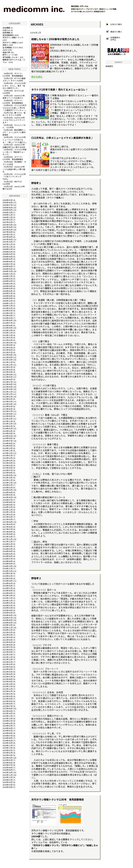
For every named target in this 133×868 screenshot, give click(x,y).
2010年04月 (8, 315)
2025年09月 (8, 770)
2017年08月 (8, 532)
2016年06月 (8, 497)
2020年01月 (8, 603)
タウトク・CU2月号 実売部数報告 (13, 102)
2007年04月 (8, 227)
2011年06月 (8, 350)
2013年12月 (8, 424)
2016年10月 (8, 507)
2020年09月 (8, 623)
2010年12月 (8, 335)
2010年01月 (8, 308)
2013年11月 (8, 421)
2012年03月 (8, 372)
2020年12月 (8, 630)
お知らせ (6, 30)
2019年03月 (8, 578)
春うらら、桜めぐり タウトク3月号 (14, 114)
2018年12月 (8, 571)
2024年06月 (8, 733)
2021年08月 (8, 650)
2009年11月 (8, 303)
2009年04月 (8, 286)
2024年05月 (8, 731)
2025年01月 (8, 750)
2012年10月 (8, 389)
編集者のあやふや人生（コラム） (14, 61)
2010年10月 (8, 330)
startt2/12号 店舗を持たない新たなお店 (15, 146)
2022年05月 (8, 672)
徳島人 (5, 45)
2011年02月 (8, 340)
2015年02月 (8, 458)
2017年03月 (8, 519)
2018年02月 (8, 546)
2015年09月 (8, 475)
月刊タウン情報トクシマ (13, 37)
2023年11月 (8, 716)
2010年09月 (8, 328)
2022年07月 (8, 677)
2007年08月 (8, 237)
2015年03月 (8, 460)
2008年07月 (8, 264)
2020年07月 (8, 618)
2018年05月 (8, 554)
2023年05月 (8, 701)
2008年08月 (8, 266)
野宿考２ (36, 578)
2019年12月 (8, 600)
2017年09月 (8, 534)
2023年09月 (8, 711)
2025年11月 (8, 775)
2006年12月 (8, 217)
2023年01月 (8, 691)
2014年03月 (8, 431)
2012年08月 (8, 384)
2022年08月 (8, 679)
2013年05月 (8, 406)
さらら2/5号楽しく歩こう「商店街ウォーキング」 (14, 152)
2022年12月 (8, 689)
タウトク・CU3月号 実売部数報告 (13, 75)
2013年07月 (8, 411)
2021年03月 (8, 637)
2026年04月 (8, 787)
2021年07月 (8, 647)
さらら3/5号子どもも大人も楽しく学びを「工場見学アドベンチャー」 (15, 108)
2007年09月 (8, 239)
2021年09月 (8, 652)
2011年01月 (8, 338)
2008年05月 (8, 259)
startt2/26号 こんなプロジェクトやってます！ (15, 120)
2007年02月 (8, 222)
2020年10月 (8, 625)
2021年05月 (8, 642)
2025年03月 (8, 755)
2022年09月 (8, 681)
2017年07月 (8, 529)
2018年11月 (8, 568)
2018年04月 (8, 551)
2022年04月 (8, 669)
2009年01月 (8, 279)
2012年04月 (8, 374)
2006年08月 (8, 207)
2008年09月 (8, 269)
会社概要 (6, 28)
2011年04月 (8, 345)
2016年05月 (8, 495)
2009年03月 (8, 284)
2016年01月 (8, 485)
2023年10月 (8, 713)
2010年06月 (8, 320)
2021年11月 (8, 657)
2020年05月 (8, 613)
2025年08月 (8, 767)
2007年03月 (8, 225)
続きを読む (37, 77)
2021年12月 (8, 659)
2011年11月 (8, 362)
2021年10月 (8, 654)
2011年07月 (8, 352)
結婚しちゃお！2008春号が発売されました (55, 39)
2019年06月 (8, 586)
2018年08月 (8, 561)
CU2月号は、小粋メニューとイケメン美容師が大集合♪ (62, 138)
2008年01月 (8, 249)
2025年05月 (8, 760)
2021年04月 (8, 640)
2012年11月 (8, 392)
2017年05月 (8, 524)
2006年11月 (8, 215)
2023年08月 (8, 708)
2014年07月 (8, 441)
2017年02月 (8, 517)
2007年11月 (8, 244)
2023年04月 (8, 699)
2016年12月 (8, 512)
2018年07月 (8, 559)
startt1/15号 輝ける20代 (15, 188)
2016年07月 (8, 500)
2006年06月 (8, 202)
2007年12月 (8, 247)
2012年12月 (8, 394)
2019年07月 (8, 588)
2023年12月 (8, 718)
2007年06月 (8, 232)
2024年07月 (8, 736)
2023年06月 (8, 704)
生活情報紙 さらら (10, 47)
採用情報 (6, 33)
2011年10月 (8, 360)
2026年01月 (8, 780)
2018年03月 (8, 549)
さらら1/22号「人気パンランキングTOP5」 (14, 177)
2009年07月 (8, 293)
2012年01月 (8, 367)
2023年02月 (8, 694)
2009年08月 (8, 296)
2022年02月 (8, 664)
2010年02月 (8, 311)
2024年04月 (8, 728)
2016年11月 (8, 510)
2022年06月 (8, 674)
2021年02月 (8, 635)
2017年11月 (8, 539)
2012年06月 (8, 379)
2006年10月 (8, 212)
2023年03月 (8, 696)
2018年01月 (8, 544)
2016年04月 (8, 492)
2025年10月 (8, 772)
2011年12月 (8, 365)
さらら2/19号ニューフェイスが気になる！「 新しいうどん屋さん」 (15, 140)
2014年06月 (8, 438)
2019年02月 (8, 576)
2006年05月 (8, 200)
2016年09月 (8, 505)
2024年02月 (8, 723)
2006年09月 (8, 210)
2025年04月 (8, 758)
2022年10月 (8, 684)
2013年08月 (8, 414)
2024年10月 (8, 743)
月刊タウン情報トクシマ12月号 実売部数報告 (58, 799)
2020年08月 (8, 620)
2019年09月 (8, 593)
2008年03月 (8, 254)
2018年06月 (8, 556)
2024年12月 (8, 748)
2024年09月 (8, 740)
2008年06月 (8, 261)
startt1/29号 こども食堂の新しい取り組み (15, 169)
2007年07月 (8, 234)
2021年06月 (8, 645)
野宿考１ (36, 183)
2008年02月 (8, 252)
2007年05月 (8, 230)
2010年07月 (8, 323)
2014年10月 (8, 448)
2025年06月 (8, 763)
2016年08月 (8, 502)
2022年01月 (8, 662)
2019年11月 (8, 598)
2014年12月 (8, 453)
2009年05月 (8, 288)
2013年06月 (8, 409)
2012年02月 (8, 370)
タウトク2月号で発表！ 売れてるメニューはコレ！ (60, 89)
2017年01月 (8, 514)
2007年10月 (8, 242)
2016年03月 (8, 490)
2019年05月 (8, 583)
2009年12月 (8, 306)
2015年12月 (8, 483)
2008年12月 (8, 276)
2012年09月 (8, 387)
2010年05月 (8, 318)
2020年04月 (8, 610)
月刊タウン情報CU (10, 43)
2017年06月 (8, 527)
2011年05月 (8, 347)
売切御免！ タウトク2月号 (14, 163)
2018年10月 (8, 566)
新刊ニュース (8, 55)
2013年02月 (8, 399)
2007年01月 (8, 220)
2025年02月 (8, 753)
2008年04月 (8, 257)
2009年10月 (8, 301)
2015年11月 (8, 480)
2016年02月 (8, 487)
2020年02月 (8, 605)
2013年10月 (8, 419)
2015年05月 (8, 465)
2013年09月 (8, 416)
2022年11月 (8, 686)
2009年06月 (8, 291)
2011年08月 (8, 355)
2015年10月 (8, 478)
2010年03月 (8, 313)
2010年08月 (8, 325)
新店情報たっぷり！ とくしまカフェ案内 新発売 (14, 132)
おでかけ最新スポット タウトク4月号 (14, 80)
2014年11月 (8, 451)
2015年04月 (8, 463)
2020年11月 (8, 627)
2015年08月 (8, 473)
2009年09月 (8, 298)
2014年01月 (8, 426)
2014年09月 (8, 446)
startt (5, 50)
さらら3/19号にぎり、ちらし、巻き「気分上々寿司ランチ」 (14, 86)
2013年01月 (8, 397)
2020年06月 (8, 615)
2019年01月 (8, 573)
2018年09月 (8, 564)
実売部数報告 (8, 35)
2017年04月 (8, 522)
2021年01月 (8, 632)
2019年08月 (8, 591)
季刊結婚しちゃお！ (11, 57)
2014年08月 (8, 443)
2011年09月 (8, 357)
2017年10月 (8, 537)
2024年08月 (8, 738)
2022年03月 (8, 667)
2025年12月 (8, 777)
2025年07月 (8, 765)
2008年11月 (8, 274)
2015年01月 (8, 455)
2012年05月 (8, 377)
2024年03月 (8, 726)
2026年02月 (8, 782)
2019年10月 (8, 595)
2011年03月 (8, 343)
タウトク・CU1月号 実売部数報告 (13, 158)
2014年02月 (8, 428)
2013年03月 (8, 401)
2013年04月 (8, 404)
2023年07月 (8, 706)
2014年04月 (8, 433)
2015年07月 (8, 470)
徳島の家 (6, 52)
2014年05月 (8, 436)
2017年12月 (8, 541)
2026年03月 (8, 785)
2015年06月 (8, 468)
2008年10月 (8, 271)
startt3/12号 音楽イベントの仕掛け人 (15, 97)
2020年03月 (8, 608)
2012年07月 (8, 382)
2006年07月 (8, 205)
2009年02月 (8, 281)
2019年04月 (8, 581)
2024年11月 (8, 745)
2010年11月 (8, 333)
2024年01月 (8, 721)
